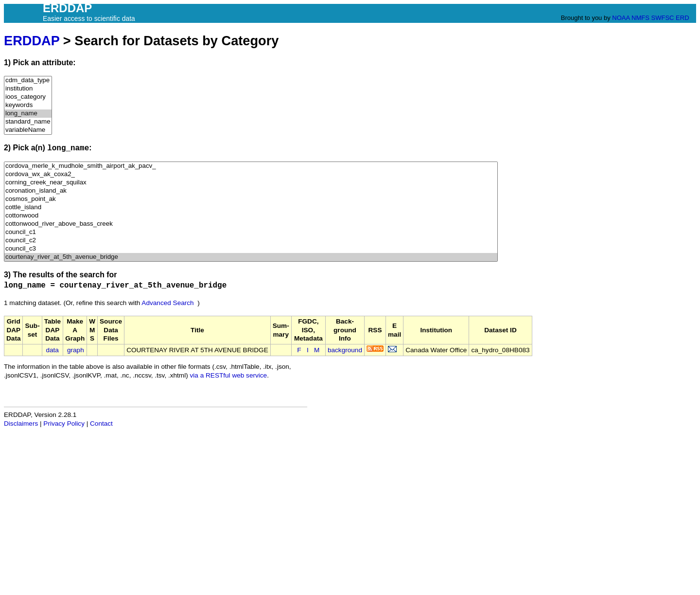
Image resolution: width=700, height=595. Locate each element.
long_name (28, 114)
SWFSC (663, 18)
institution (28, 89)
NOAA (621, 18)
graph (76, 350)
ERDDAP (32, 41)
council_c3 (251, 249)
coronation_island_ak (251, 191)
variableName (28, 130)
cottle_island (251, 207)
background (345, 350)
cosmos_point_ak (251, 199)
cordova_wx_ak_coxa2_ (251, 174)
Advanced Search (167, 303)
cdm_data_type (28, 81)
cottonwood (251, 216)
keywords (28, 105)
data (52, 350)
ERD (682, 18)
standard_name (28, 122)
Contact (101, 424)
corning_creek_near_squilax (251, 183)
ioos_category (28, 97)
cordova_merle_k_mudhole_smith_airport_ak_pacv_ (251, 166)
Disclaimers (21, 424)
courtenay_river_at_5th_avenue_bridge (251, 257)
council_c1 (251, 232)
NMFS (640, 18)
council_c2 (251, 241)
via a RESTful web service (229, 375)
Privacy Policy (64, 424)
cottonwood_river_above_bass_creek (251, 224)
